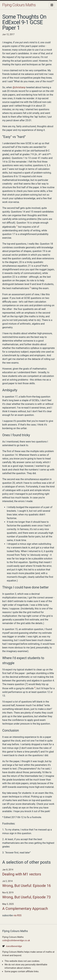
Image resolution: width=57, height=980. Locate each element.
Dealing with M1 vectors (22, 874)
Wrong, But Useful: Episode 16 (27, 886)
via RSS (17, 915)
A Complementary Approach (25, 909)
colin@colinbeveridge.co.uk (16, 940)
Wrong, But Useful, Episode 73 (26, 897)
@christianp (19, 87)
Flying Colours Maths (19, 5)
